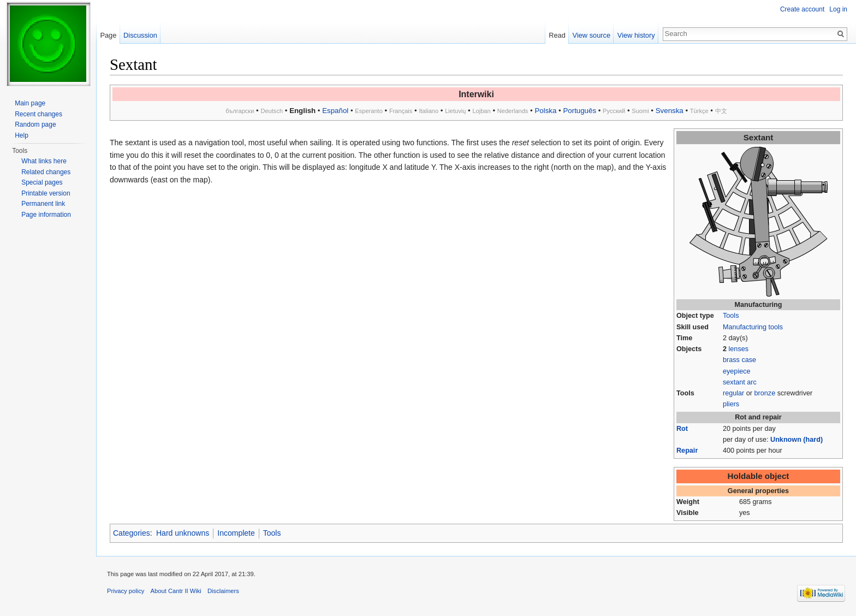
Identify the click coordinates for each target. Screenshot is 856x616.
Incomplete (236, 533)
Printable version (46, 193)
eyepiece (737, 371)
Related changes (46, 172)
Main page (30, 103)
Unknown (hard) (796, 440)
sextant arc (740, 382)
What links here (44, 161)
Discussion (140, 35)
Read (557, 35)
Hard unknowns (183, 533)
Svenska (670, 111)
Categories (132, 533)
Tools (731, 316)
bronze (765, 393)
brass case (739, 360)
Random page (35, 125)
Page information (46, 215)
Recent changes (38, 114)
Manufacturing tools (753, 327)
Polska (545, 111)
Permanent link (43, 204)
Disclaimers (223, 591)
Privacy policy (126, 591)
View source (592, 35)
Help (22, 135)
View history (636, 35)
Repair (687, 451)
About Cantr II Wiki (176, 591)
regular (733, 393)
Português (579, 111)
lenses (739, 349)
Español (335, 111)
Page (108, 35)
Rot (682, 429)
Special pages (42, 182)
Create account (802, 9)
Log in (838, 9)
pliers (731, 404)
